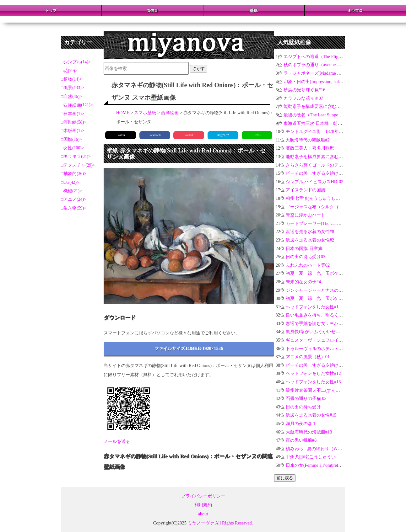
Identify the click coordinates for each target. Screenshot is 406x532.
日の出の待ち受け (303, 407)
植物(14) (71, 79)
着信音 (152, 11)
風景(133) (73, 88)
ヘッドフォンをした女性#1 (312, 307)
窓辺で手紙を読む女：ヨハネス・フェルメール (332, 323)
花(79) (69, 71)
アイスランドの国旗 (306, 190)
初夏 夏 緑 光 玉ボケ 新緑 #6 (322, 298)
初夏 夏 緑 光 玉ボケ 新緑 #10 (323, 273)
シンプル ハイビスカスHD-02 (315, 182)
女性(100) (73, 148)
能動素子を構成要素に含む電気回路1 (320, 106)
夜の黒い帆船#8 (301, 440)
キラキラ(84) (76, 156)
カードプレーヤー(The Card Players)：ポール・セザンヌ (340, 223)
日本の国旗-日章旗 (304, 248)
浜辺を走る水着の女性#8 (310, 231)
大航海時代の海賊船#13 (309, 432)
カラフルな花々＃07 (303, 98)
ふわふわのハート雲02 (308, 265)
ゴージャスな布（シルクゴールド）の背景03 (330, 207)
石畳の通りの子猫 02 (306, 398)
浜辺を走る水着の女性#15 (311, 415)
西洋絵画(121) (77, 105)
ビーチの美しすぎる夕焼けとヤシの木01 (325, 173)
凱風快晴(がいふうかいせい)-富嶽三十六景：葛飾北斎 (338, 332)
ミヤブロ (355, 11)
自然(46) (71, 96)
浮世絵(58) (74, 122)
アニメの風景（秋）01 (308, 357)
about (203, 514)
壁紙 (254, 11)
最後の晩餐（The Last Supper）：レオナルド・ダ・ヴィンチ (342, 115)
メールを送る (117, 441)
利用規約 (203, 505)
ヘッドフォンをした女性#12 (313, 373)
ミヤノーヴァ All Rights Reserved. (220, 523)
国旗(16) (71, 139)
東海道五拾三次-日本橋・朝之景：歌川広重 (326, 123)
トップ (51, 11)
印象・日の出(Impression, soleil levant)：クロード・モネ (338, 82)
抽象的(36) (74, 174)
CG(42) (70, 182)
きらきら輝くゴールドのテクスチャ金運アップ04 (334, 165)
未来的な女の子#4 (303, 282)
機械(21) (71, 191)
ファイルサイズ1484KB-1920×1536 (189, 348)
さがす (199, 69)
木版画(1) (73, 131)
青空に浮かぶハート (306, 215)
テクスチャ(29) (78, 165)
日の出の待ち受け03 (306, 257)
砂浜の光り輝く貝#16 (305, 90)
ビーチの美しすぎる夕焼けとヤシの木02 (325, 365)
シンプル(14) (76, 62)
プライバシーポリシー (203, 496)
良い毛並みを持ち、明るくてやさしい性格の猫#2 (334, 315)
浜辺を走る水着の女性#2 (310, 240)
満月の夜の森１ (301, 423)
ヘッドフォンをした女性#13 (313, 382)
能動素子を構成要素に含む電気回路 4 (323, 157)
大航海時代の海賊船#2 (307, 140)
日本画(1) (73, 114)
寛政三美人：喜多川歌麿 (310, 148)
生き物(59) (74, 208)
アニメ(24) (74, 199)
